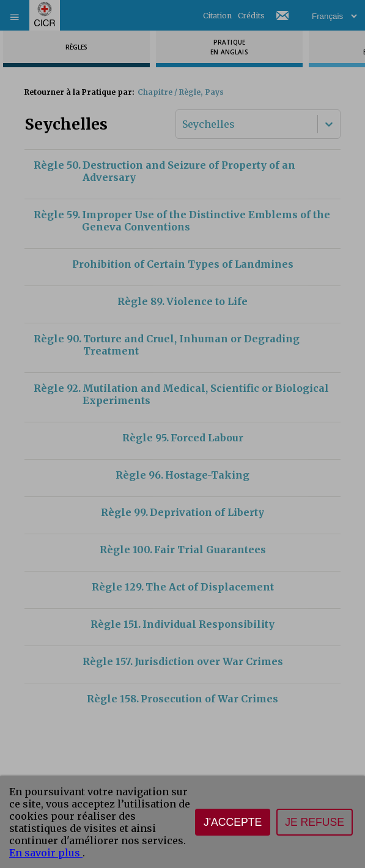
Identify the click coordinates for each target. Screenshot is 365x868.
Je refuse (315, 822)
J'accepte (233, 822)
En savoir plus (46, 853)
